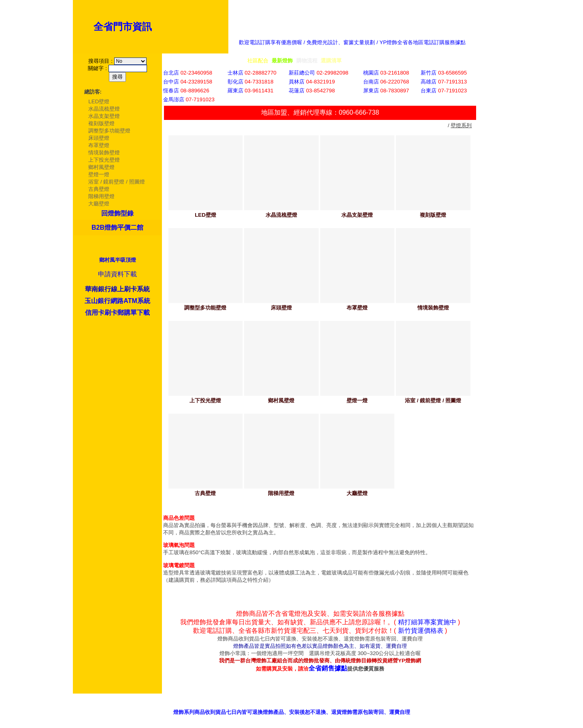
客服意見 (386, 706)
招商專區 (423, 706)
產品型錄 (313, 706)
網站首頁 (460, 706)
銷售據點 (349, 706)
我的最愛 (497, 706)
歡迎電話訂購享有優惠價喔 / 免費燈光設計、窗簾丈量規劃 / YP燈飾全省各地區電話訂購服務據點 (352, 42)
